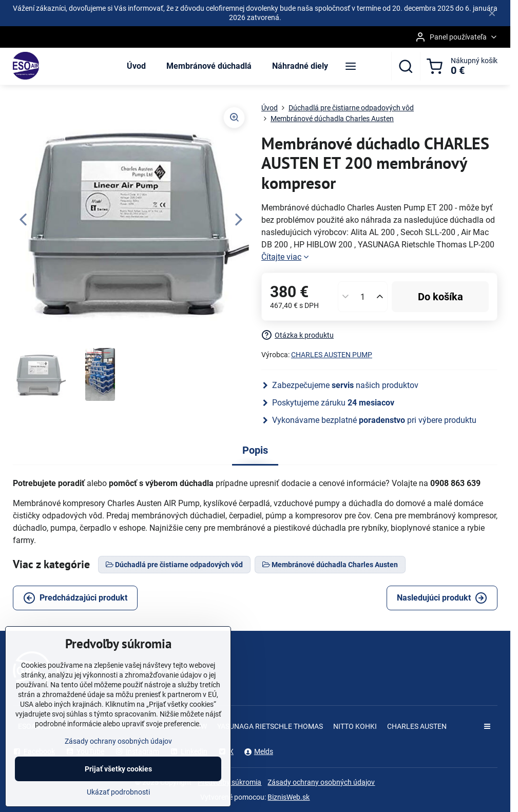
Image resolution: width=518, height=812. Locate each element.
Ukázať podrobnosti (118, 803)
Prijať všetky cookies (118, 780)
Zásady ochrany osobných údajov (321, 782)
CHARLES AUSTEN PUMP (332, 355)
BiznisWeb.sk (289, 797)
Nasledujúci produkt (442, 598)
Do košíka (440, 297)
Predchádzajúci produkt (75, 598)
